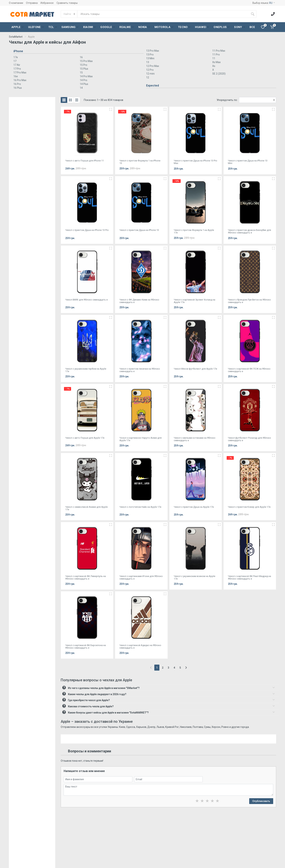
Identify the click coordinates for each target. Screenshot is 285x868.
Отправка (32, 3)
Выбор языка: (264, 3)
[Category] (69, 14)
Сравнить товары (67, 3)
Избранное (47, 3)
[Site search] (163, 14)
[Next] (186, 668)
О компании (16, 3)
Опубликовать (261, 801)
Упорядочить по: (227, 100)
